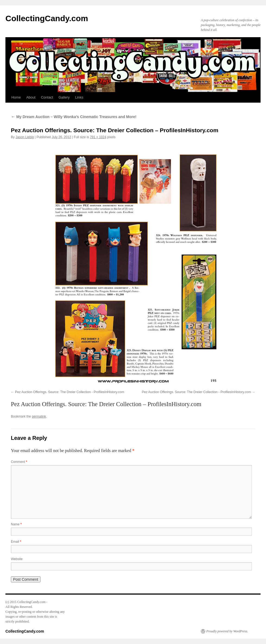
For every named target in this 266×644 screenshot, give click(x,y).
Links (79, 97)
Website (17, 559)
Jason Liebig (25, 137)
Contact (47, 97)
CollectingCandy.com (47, 18)
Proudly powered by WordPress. (227, 631)
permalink (39, 416)
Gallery (64, 97)
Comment (19, 462)
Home (16, 97)
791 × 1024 (98, 137)
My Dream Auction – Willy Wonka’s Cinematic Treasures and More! (74, 117)
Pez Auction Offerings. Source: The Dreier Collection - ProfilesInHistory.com (69, 392)
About (31, 97)
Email (16, 542)
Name (16, 524)
